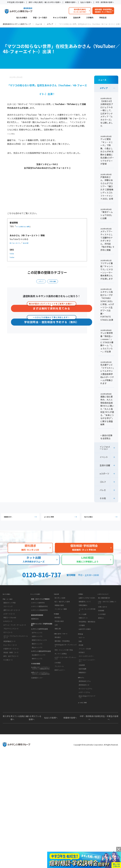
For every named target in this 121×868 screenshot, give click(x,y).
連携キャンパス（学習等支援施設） (42, 631)
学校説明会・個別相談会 (87, 630)
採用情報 (101, 619)
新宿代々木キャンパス (39, 647)
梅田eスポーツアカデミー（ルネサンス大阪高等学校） (41, 680)
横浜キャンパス (37, 651)
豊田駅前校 (35, 626)
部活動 (81, 657)
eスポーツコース (9, 624)
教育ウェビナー (60, 685)
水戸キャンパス (37, 640)
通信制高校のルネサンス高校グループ (17, 24)
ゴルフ (103, 482)
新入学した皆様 (60, 606)
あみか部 (32, 243)
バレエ (103, 490)
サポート (82, 649)
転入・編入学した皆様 (62, 610)
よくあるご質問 (61, 519)
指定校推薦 (82, 681)
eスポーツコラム (84, 708)
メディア (50, 24)
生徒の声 (77, 18)
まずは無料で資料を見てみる (52, 309)
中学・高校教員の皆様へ (105, 2)
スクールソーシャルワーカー (87, 672)
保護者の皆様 (59, 613)
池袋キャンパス (37, 643)
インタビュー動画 (61, 617)
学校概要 (57, 624)
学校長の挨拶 (59, 633)
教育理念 (58, 629)
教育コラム (82, 691)
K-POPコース (8, 632)
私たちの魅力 (22, 18)
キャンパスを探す (60, 18)
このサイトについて (105, 601)
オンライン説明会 (61, 669)
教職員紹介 (82, 684)
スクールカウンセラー (86, 668)
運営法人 (101, 626)
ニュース (39, 24)
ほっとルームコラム (85, 704)
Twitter (13, 257)
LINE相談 (58, 678)
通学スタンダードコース (12, 621)
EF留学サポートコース (11, 659)
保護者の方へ (21, 519)
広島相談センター (37, 685)
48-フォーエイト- (18, 243)
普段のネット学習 (9, 613)
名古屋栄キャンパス (39, 662)
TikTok (13, 253)
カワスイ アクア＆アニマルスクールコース (16, 647)
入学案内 (90, 18)
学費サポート (83, 626)
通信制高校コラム (85, 696)
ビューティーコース (10, 656)
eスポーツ (104, 474)
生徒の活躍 (54, 282)
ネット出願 (82, 622)
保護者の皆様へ (71, 2)
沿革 (56, 637)
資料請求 (58, 653)
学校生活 (103, 18)
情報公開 (58, 640)
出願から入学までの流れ (87, 606)
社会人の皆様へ (86, 2)
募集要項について (85, 610)
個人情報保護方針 (104, 606)
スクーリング (8, 617)
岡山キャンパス (37, 654)
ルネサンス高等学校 (38, 610)
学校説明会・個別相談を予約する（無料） (51, 323)
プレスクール (59, 682)
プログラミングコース (11, 639)
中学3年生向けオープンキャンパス (66, 661)
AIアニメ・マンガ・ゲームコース (15, 635)
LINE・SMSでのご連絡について (107, 610)
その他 (103, 498)
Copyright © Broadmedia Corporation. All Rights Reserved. (96, 764)
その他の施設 (36, 671)
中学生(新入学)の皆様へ (16, 2)
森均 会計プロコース (11, 667)
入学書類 (82, 633)
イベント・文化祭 (85, 660)
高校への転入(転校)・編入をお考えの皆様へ (45, 2)
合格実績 (82, 677)
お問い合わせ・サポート (64, 648)
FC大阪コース (8, 670)
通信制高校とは (84, 700)
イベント (104, 457)
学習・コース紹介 (40, 18)
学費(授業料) (83, 613)
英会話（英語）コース (11, 663)
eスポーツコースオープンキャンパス (65, 673)
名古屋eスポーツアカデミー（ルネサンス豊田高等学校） (41, 675)
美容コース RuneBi (10, 628)
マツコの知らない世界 (26, 226)
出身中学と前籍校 (85, 637)
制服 (80, 653)
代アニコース (8, 643)
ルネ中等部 (102, 622)
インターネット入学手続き (87, 618)
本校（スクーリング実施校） (41, 606)
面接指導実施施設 (37, 622)
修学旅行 (82, 664)
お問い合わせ (103, 615)
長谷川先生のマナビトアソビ (87, 712)
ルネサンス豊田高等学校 (39, 613)
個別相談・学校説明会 (62, 656)
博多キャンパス (37, 666)
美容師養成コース (9, 652)
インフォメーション (105, 448)
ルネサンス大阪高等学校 (39, 617)
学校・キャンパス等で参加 (64, 665)
